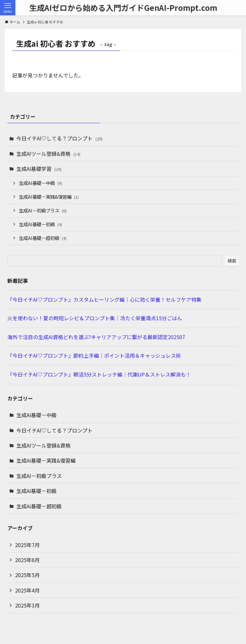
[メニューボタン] (8, 8)
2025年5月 (27, 575)
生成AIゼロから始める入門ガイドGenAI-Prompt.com (123, 8)
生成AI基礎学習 (39, 169)
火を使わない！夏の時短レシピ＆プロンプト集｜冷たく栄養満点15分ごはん (95, 318)
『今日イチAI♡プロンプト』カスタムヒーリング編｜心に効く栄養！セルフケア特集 (104, 299)
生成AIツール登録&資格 (48, 154)
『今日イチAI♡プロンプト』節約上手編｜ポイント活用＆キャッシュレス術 (94, 355)
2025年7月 (27, 545)
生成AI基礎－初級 (41, 224)
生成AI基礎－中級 (41, 183)
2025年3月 (27, 605)
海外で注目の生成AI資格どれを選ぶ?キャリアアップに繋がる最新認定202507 (96, 337)
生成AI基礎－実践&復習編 (49, 197)
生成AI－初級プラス (43, 210)
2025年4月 (27, 590)
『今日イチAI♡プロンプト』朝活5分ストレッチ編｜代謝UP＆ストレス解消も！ (99, 374)
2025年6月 (27, 560)
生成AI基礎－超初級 (43, 238)
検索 (232, 261)
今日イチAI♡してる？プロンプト (59, 138)
